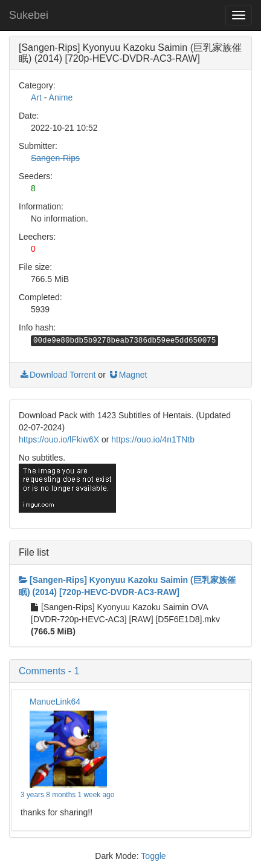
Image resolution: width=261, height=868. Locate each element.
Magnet (128, 375)
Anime (61, 97)
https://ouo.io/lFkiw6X (59, 439)
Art (36, 97)
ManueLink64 (55, 702)
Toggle (153, 856)
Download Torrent (57, 375)
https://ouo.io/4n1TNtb (153, 439)
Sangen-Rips (55, 158)
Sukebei (29, 15)
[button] (130, 671)
